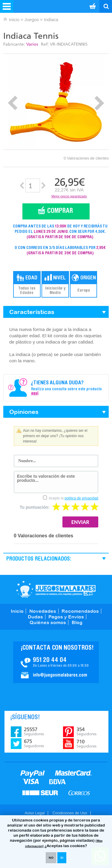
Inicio (14, 20)
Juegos (32, 20)
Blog (77, 622)
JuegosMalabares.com (56, 589)
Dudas (35, 617)
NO (51, 858)
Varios (32, 44)
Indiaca (51, 20)
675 (34, 743)
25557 (34, 731)
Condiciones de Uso (70, 813)
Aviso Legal (34, 813)
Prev (13, 103)
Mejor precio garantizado (69, 196)
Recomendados (80, 611)
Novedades (43, 611)
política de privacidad (81, 498)
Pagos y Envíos (66, 617)
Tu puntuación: (35, 507)
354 (86, 731)
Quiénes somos (48, 622)
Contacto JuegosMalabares (56, 662)
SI (62, 858)
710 (86, 744)
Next (99, 103)
